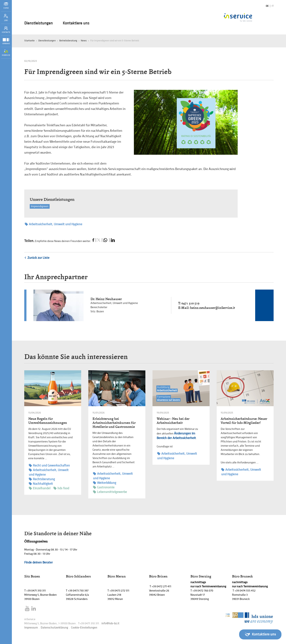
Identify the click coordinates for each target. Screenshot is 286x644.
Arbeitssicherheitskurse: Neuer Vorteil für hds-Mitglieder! (244, 421)
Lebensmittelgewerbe (110, 492)
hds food (61, 488)
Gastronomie (104, 487)
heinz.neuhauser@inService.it (212, 308)
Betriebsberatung (68, 41)
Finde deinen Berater (38, 562)
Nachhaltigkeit (41, 484)
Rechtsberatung (42, 479)
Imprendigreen (40, 206)
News (84, 41)
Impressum (31, 628)
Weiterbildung (105, 483)
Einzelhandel (40, 488)
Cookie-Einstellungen (84, 628)
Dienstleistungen (38, 23)
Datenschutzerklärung (54, 628)
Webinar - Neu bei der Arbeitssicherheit (173, 421)
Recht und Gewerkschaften (49, 466)
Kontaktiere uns (76, 23)
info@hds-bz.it (110, 623)
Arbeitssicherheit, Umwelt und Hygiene (54, 224)
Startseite (29, 41)
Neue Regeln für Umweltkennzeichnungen (48, 421)
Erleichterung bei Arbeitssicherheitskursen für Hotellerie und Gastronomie (114, 423)
